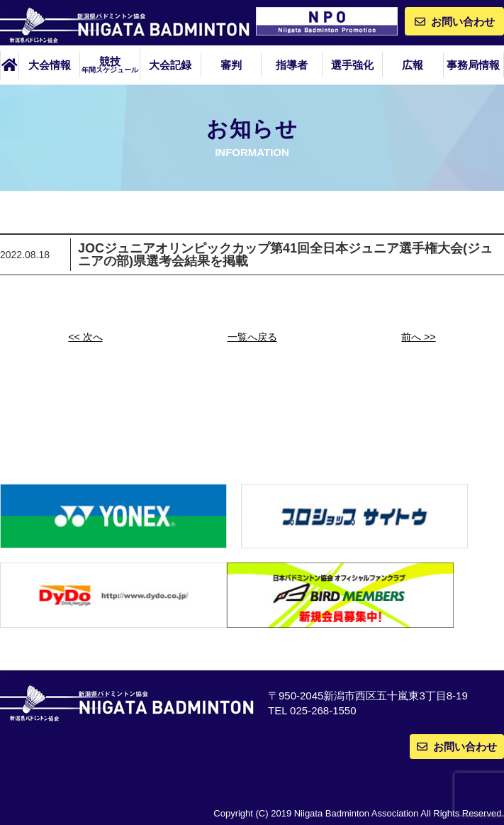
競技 (110, 65)
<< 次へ (85, 337)
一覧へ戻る (252, 337)
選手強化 (352, 65)
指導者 (292, 65)
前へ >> (418, 337)
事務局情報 (473, 65)
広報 (413, 65)
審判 (231, 65)
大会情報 (50, 65)
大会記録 (170, 65)
